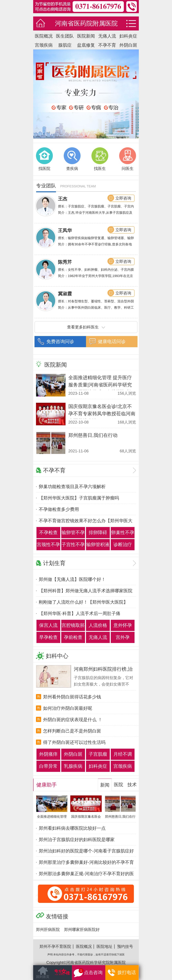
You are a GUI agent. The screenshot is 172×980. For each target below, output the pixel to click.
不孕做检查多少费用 (59, 509)
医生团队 (65, 36)
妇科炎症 (128, 36)
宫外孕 (123, 637)
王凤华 (65, 230)
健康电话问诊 (112, 342)
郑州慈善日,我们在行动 (93, 435)
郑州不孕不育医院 (55, 946)
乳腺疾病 (73, 766)
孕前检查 (73, 637)
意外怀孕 (123, 625)
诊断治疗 (123, 545)
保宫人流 (48, 625)
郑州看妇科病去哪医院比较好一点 (72, 828)
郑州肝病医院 (48, 929)
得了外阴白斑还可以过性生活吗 (74, 742)
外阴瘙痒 (48, 754)
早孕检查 (48, 637)
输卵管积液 (98, 545)
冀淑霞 (65, 294)
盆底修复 (86, 45)
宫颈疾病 (44, 45)
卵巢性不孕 (123, 533)
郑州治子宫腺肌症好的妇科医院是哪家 (77, 840)
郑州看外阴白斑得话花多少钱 (72, 697)
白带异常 (48, 766)
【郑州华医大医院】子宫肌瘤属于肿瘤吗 (79, 498)
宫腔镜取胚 (73, 625)
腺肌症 (65, 45)
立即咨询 (123, 198)
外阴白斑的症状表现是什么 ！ (73, 720)
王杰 (63, 199)
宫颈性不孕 (48, 545)
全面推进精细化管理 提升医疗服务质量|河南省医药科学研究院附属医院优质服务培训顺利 (100, 385)
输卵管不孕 (73, 533)
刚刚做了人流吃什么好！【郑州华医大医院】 (83, 602)
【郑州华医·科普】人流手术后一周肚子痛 (80, 614)
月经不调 (123, 754)
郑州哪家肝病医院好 (82, 929)
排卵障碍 (98, 533)
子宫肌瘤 (98, 754)
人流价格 (98, 625)
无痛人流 (107, 36)
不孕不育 (107, 45)
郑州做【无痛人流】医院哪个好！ (72, 579)
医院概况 (44, 36)
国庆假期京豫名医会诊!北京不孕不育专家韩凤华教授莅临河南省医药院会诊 (102, 414)
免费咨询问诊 (60, 342)
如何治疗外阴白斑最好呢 (68, 708)
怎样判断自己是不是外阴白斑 (72, 731)
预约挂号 (125, 946)
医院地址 (104, 946)
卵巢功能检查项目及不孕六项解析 (72, 487)
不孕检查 (48, 533)
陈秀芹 (65, 262)
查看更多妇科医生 (86, 327)
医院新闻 (86, 36)
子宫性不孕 (73, 545)
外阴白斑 (128, 45)
